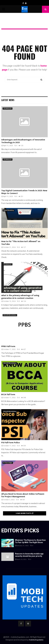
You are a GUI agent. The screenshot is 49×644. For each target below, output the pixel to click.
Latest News (8, 100)
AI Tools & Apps (8, 463)
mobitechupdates (36, 640)
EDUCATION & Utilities (10, 315)
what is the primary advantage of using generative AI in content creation (20, 297)
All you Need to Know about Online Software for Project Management (23, 495)
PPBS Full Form (8, 346)
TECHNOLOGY (8, 108)
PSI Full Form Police (11, 443)
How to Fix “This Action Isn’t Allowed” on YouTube (21, 243)
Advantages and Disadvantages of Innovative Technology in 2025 (23, 141)
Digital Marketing (8, 210)
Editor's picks (20, 531)
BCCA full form (8, 395)
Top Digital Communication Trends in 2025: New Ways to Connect (24, 192)
